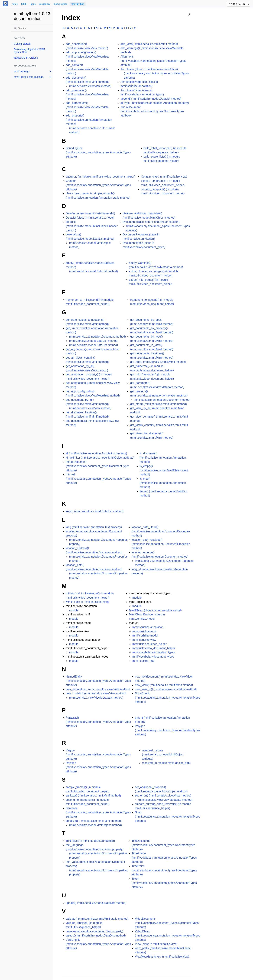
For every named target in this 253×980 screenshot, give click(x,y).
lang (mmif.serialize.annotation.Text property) (94, 527)
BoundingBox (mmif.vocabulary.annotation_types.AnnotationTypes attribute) (98, 152)
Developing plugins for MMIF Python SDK (30, 51)
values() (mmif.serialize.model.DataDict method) (96, 936)
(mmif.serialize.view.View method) (90, 86)
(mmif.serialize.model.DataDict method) (94, 341)
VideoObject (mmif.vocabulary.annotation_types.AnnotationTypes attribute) (168, 936)
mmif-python (78, 4)
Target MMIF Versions (26, 58)
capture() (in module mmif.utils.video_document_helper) (100, 177)
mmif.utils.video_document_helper (154, 648)
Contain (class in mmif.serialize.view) (164, 177)
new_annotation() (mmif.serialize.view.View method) (98, 689)
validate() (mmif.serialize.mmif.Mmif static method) (97, 919)
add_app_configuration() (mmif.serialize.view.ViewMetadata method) (87, 57)
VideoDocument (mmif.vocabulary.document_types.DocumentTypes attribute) (167, 923)
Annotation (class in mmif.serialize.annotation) (149, 69)
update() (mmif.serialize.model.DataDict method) (96, 903)
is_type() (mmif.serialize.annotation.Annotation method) (163, 483)
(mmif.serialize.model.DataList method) (93, 271)
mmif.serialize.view (144, 640)
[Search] (32, 28)
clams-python (61, 4)
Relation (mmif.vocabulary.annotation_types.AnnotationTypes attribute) (98, 767)
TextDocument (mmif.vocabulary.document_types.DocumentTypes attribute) (163, 845)
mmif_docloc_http (143, 661)
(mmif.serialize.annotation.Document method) (97, 337)
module (74, 610)
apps (33, 4)
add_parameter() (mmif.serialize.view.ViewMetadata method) (87, 94)
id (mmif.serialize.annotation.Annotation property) (96, 453)
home (15, 4)
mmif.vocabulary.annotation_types (154, 652)
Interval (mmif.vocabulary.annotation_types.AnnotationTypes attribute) (98, 479)
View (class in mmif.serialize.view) (156, 944)
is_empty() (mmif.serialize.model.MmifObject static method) (164, 470)
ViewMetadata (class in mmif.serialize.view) (162, 957)
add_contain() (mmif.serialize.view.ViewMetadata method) (87, 69)
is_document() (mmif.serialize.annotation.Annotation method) (163, 458)
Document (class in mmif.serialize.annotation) (151, 222)
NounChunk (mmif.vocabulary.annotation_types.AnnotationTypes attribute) (168, 698)
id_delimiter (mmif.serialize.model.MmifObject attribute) (100, 458)
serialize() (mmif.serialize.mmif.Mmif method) (94, 821)
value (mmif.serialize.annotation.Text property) (94, 931)
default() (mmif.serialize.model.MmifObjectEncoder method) (92, 226)
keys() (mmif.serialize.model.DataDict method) (95, 511)
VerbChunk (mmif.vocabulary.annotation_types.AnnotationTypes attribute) (98, 944)
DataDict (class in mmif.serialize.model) (90, 213)
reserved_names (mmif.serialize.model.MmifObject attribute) (163, 754)
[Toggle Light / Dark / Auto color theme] (189, 14)
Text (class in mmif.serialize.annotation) (90, 841)
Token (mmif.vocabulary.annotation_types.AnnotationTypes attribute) (164, 883)
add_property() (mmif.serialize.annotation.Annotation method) (89, 120)
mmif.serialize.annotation (148, 627)
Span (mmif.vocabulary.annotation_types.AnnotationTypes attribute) (168, 817)
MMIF (24, 4)
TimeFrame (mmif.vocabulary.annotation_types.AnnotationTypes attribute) (164, 858)
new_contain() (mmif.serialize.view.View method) (96, 693)
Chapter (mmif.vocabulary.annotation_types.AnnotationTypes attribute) (98, 185)
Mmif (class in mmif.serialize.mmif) (87, 602)
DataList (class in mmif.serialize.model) (90, 218)
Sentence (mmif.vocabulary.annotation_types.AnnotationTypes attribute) (98, 812)
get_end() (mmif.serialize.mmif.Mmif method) (158, 362)
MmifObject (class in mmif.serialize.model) (155, 610)
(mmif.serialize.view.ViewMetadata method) (96, 698)
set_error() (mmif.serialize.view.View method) (163, 796)
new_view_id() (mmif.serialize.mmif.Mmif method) (166, 689)
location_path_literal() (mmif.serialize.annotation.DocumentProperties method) (161, 531)
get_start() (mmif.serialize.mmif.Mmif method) (158, 404)
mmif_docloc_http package (29, 77)
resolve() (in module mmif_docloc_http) (166, 763)
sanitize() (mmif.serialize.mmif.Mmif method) (93, 796)
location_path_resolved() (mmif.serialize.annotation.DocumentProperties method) (161, 544)
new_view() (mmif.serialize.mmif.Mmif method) (164, 685)
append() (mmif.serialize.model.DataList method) (151, 99)
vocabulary (45, 4)
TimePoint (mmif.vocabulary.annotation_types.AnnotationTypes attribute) (164, 870)
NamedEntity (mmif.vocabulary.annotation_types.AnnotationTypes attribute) (98, 681)
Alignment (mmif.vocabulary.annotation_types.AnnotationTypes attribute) (153, 61)
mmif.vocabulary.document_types (153, 657)
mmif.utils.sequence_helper (149, 644)
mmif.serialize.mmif (144, 631)
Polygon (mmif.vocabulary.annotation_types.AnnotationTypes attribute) (168, 730)
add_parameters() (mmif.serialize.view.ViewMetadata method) (87, 107)
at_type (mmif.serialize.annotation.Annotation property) (155, 103)
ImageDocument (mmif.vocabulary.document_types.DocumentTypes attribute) (98, 466)
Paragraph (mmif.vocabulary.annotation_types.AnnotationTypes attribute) (98, 722)
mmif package (22, 71)
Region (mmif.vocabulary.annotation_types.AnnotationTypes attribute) (98, 754)
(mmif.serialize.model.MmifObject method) (95, 825)
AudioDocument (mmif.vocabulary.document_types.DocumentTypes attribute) (152, 111)
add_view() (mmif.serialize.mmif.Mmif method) (149, 44)
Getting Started (22, 44)
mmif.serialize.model (145, 636)
